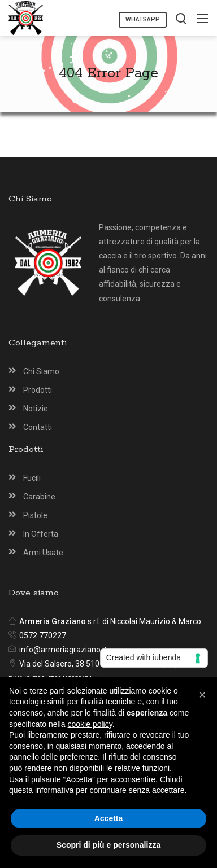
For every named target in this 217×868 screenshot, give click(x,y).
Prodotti (38, 390)
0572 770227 (43, 635)
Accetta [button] (109, 818)
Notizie (36, 409)
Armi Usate (43, 553)
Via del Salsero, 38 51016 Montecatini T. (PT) (99, 664)
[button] (202, 695)
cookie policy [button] (90, 724)
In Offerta (41, 534)
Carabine (39, 497)
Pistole (35, 515)
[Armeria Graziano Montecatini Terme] (26, 17)
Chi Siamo (41, 371)
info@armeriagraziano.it (63, 650)
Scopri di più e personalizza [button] (108, 845)
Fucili (32, 478)
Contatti (38, 427)
